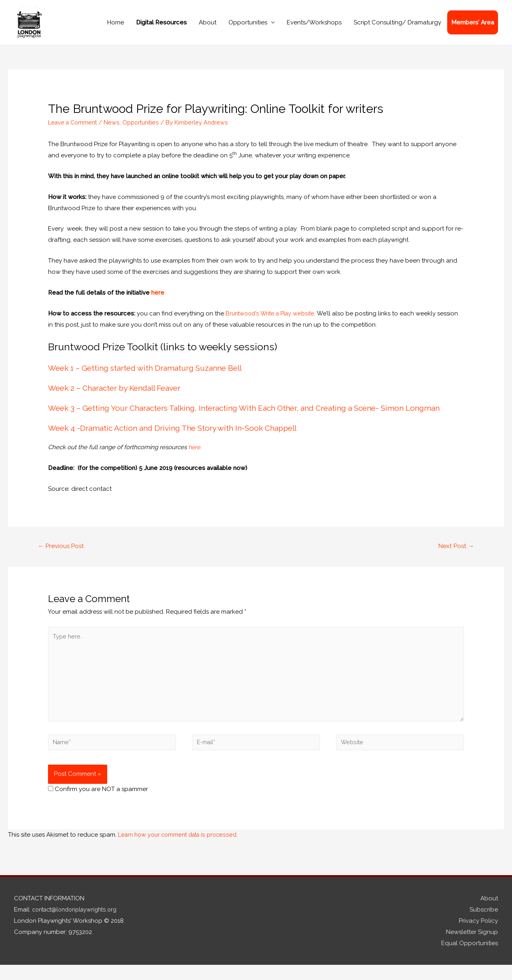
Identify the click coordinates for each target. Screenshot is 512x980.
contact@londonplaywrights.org (78, 924)
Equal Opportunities (470, 958)
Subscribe (484, 924)
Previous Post (63, 555)
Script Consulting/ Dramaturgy (397, 27)
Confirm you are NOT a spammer (98, 804)
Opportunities (248, 27)
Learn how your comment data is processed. (181, 849)
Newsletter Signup (472, 947)
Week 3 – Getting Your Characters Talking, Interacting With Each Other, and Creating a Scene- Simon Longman (251, 417)
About (208, 27)
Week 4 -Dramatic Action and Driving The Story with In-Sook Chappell (177, 437)
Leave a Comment (74, 131)
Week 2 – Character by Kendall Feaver (118, 397)
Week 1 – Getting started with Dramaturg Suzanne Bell (149, 377)
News (115, 131)
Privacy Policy (478, 936)
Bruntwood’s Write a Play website (272, 322)
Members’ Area (473, 27)
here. (196, 456)
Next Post (455, 555)
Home (116, 27)
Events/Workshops (314, 27)
